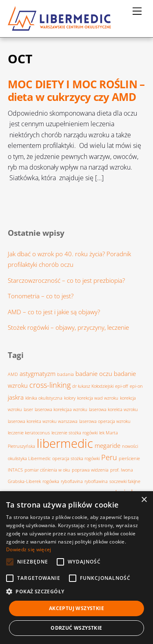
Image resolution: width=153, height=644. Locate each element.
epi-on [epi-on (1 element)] (136, 386)
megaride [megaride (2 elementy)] (108, 445)
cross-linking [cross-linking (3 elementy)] (50, 385)
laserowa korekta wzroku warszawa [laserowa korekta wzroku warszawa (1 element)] (43, 421)
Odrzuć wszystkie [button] (76, 628)
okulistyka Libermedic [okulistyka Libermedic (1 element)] (29, 458)
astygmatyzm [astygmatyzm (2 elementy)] (38, 373)
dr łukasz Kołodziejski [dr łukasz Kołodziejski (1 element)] (93, 386)
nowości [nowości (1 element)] (130, 446)
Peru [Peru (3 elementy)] (109, 457)
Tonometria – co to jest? (41, 296)
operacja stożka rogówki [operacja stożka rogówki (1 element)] (76, 458)
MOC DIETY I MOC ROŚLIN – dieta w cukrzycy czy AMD (76, 91)
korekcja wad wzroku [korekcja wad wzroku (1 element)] (98, 398)
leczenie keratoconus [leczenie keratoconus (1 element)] (29, 433)
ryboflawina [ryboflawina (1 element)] (96, 481)
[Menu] (137, 11)
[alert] (76, 568)
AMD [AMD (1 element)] (13, 374)
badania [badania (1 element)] (65, 374)
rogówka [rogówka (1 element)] (51, 481)
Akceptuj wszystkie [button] (76, 608)
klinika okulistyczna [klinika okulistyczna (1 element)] (44, 398)
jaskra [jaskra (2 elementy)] (16, 397)
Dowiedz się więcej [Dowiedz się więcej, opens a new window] (29, 549)
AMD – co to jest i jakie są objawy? (54, 312)
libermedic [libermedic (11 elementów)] (65, 443)
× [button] (144, 500)
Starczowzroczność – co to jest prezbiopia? (66, 280)
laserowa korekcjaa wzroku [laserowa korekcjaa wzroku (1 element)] (61, 409)
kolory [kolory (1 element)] (70, 398)
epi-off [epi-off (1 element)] (122, 386)
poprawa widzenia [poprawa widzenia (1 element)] (90, 470)
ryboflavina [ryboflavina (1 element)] (72, 481)
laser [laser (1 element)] (28, 409)
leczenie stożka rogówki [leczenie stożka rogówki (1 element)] (74, 433)
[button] (76, 592)
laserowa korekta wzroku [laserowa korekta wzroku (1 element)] (113, 409)
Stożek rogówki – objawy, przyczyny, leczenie (68, 327)
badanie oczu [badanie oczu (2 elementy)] (94, 373)
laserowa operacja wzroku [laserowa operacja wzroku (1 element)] (105, 421)
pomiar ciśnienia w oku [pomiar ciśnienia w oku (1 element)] (47, 470)
